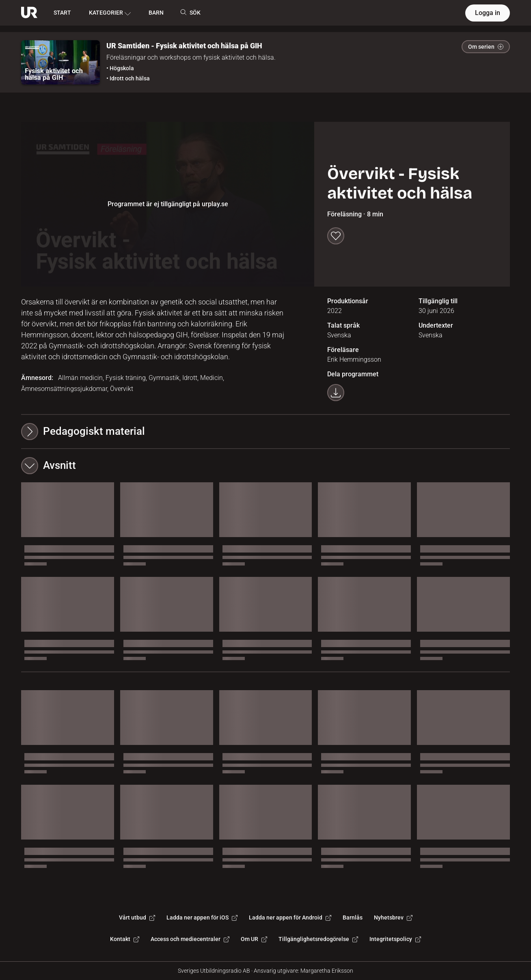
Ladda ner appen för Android (290, 917)
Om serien (486, 47)
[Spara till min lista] (336, 236)
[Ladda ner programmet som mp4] (336, 393)
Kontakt (125, 939)
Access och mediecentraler (190, 939)
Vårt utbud (137, 917)
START (62, 13)
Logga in (488, 13)
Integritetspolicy (395, 939)
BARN (156, 13)
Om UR (254, 939)
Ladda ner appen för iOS (202, 917)
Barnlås (353, 917)
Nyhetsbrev (393, 917)
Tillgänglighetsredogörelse (318, 939)
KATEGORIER (110, 13)
